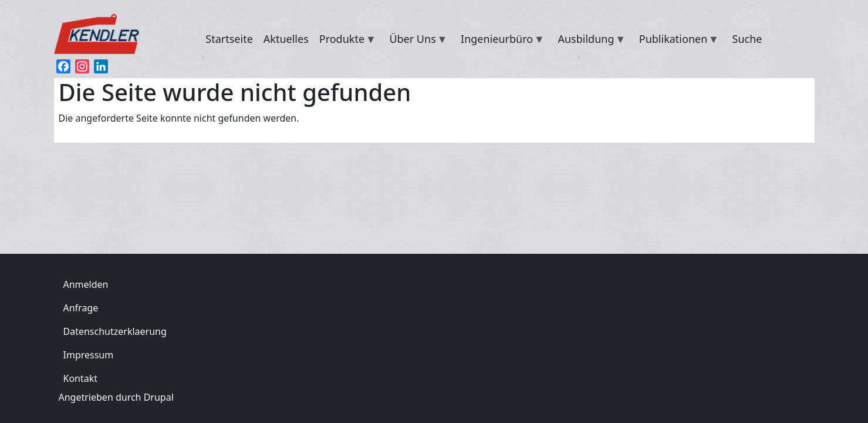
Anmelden (86, 284)
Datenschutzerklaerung (115, 331)
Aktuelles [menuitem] (286, 39)
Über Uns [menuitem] (416, 41)
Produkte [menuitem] (345, 41)
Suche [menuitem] (747, 39)
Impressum (89, 355)
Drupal (159, 397)
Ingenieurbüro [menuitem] (500, 41)
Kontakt (81, 378)
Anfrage (81, 308)
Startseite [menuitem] (229, 39)
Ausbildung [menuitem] (589, 41)
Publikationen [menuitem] (676, 41)
